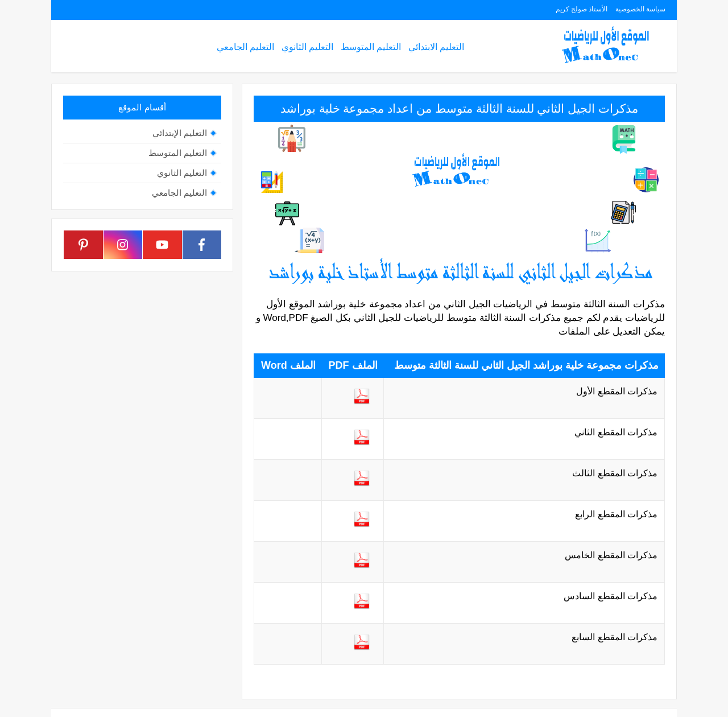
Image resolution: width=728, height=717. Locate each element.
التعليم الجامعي (245, 47)
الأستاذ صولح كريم (582, 9)
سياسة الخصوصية (640, 9)
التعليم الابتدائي (436, 47)
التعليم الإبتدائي (180, 133)
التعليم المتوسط (371, 47)
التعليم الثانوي (307, 47)
